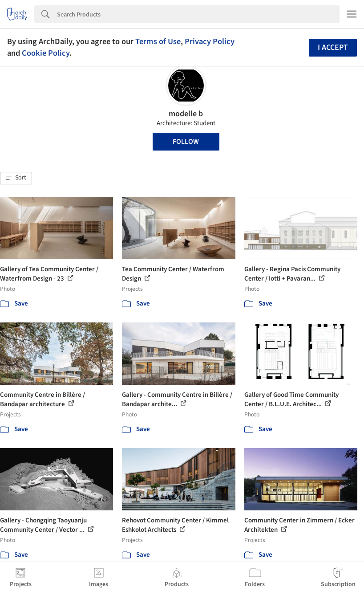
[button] (16, 178)
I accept (333, 47)
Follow (186, 142)
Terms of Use (158, 41)
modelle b (186, 114)
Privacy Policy (210, 41)
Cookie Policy (46, 53)
